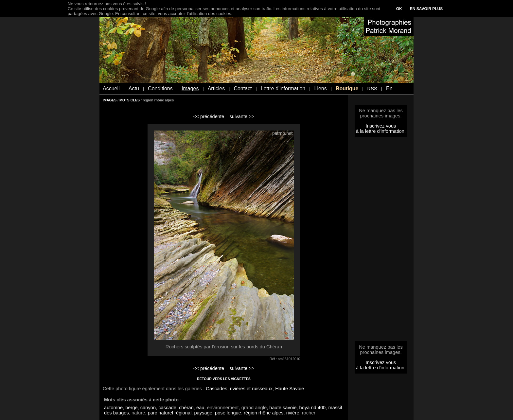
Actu (134, 88)
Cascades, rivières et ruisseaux (239, 389)
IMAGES (110, 100)
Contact (243, 88)
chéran (186, 408)
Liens (320, 88)
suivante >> (242, 116)
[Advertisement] (381, 241)
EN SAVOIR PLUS (426, 9)
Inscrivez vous (381, 126)
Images (190, 88)
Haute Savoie (290, 389)
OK (399, 9)
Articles (216, 88)
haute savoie (283, 408)
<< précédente (209, 116)
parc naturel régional (170, 413)
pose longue (228, 413)
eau (200, 408)
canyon (148, 408)
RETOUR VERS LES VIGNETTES (224, 379)
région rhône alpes (264, 413)
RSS (372, 89)
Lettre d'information (283, 88)
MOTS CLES (130, 100)
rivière (293, 413)
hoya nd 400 (313, 408)
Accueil (111, 88)
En (389, 88)
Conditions (160, 88)
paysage (203, 413)
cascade (167, 408)
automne (113, 408)
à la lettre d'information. (381, 131)
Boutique (347, 88)
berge (132, 408)
